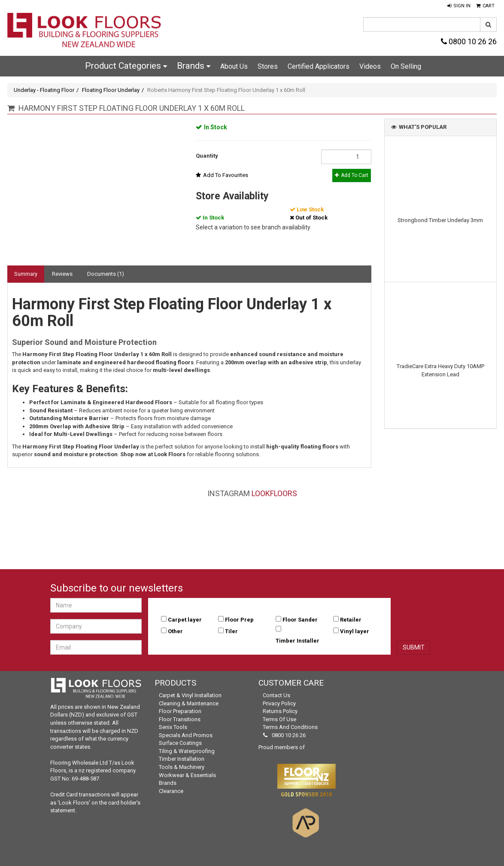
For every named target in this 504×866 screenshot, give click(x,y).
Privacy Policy (279, 703)
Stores (268, 66)
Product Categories (126, 66)
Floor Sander (300, 620)
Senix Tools (173, 727)
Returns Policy (280, 711)
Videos (370, 66)
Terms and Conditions (290, 727)
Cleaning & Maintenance (189, 703)
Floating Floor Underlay (111, 90)
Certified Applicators (319, 66)
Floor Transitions (180, 719)
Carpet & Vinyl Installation (190, 695)
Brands (194, 66)
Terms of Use (279, 719)
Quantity (207, 156)
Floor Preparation (180, 711)
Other (175, 631)
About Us (234, 66)
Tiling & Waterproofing (187, 751)
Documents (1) (106, 274)
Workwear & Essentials (187, 775)
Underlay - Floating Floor (44, 90)
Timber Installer (298, 641)
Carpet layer (185, 620)
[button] (459, 6)
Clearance (171, 791)
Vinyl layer (355, 631)
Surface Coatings (180, 743)
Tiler (231, 631)
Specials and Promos (186, 735)
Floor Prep (239, 620)
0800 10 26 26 (469, 41)
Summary (26, 274)
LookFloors (274, 493)
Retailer (351, 620)
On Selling (406, 66)
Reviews (62, 274)
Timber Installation (182, 759)
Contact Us (276, 695)
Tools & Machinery (182, 767)
